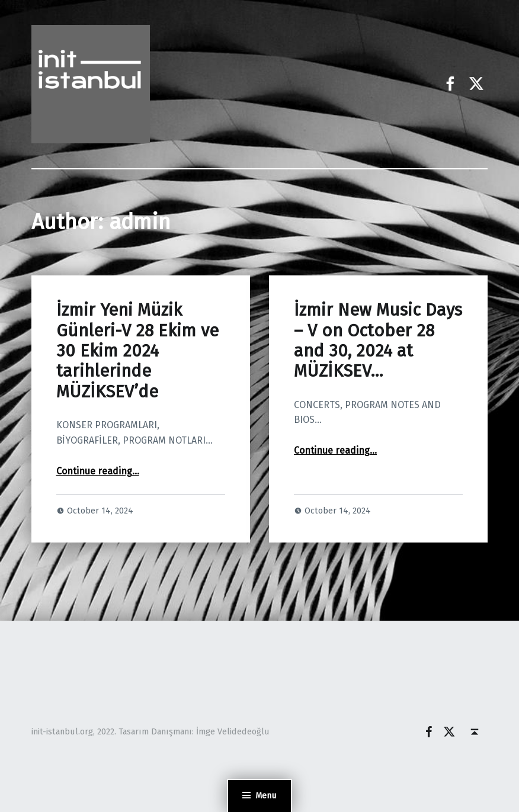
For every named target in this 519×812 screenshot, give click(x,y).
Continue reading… (98, 471)
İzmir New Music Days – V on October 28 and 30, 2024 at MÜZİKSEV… (378, 341)
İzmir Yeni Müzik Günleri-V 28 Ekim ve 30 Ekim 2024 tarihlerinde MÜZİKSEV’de (137, 351)
